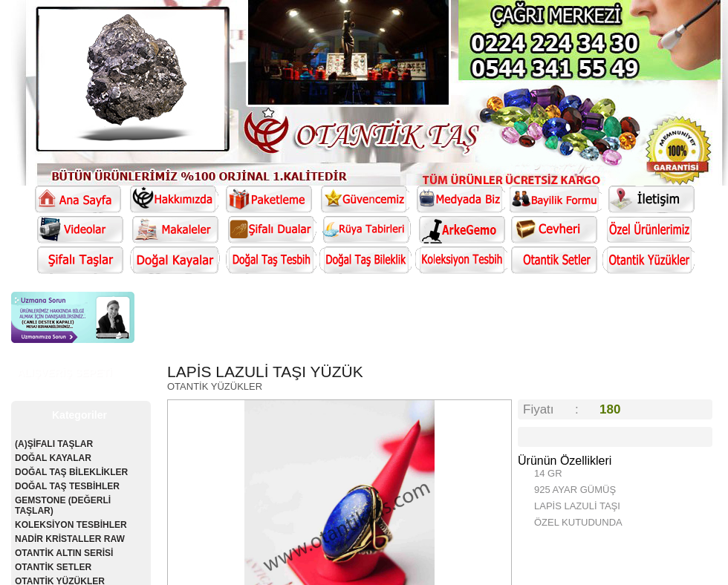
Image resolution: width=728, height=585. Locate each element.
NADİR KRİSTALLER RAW (70, 539)
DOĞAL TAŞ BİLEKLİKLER (71, 472)
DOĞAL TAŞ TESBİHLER (67, 486)
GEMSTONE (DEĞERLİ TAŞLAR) (63, 506)
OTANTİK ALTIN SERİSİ (64, 553)
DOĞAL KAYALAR (53, 458)
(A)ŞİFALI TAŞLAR (54, 444)
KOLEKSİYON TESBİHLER (71, 525)
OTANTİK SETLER (53, 567)
